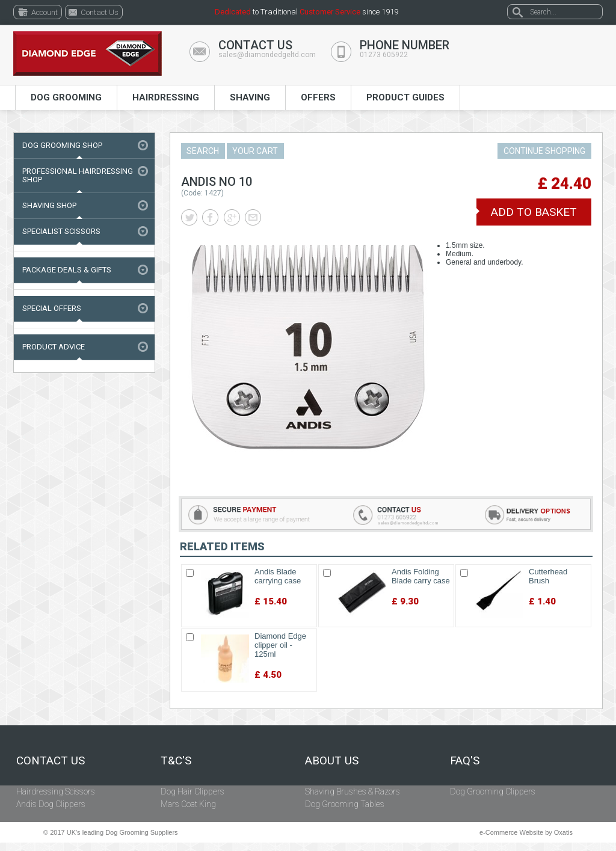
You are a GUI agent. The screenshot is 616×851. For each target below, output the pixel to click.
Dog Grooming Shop (62, 145)
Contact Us (51, 761)
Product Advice (54, 347)
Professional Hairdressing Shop (78, 175)
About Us (332, 761)
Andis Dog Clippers (51, 804)
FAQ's (465, 761)
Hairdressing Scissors (56, 791)
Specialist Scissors (61, 231)
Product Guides (405, 97)
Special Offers (52, 308)
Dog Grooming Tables (345, 804)
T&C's (176, 761)
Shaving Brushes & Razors (353, 791)
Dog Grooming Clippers (493, 791)
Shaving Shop (49, 205)
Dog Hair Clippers (192, 791)
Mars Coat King (188, 804)
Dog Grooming (66, 97)
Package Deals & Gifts (67, 270)
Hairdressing (166, 97)
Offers (318, 97)
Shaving (250, 97)
